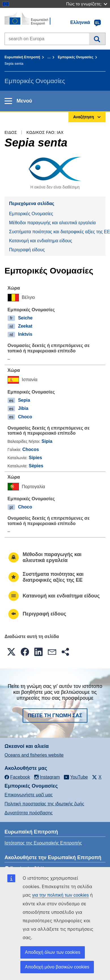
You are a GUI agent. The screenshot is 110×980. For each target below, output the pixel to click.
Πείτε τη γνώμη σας (55, 715)
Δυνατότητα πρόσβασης (29, 813)
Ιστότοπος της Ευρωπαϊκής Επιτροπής (43, 843)
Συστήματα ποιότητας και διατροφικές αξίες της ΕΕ (57, 232)
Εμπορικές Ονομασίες (76, 57)
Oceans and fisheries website (34, 755)
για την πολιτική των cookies (61, 895)
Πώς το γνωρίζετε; (87, 4)
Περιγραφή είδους (27, 250)
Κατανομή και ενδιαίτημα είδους (41, 241)
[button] (11, 652)
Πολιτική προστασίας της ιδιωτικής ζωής (44, 804)
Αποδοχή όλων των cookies (53, 952)
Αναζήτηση (97, 39)
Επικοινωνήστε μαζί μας (29, 795)
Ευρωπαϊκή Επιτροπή (22, 57)
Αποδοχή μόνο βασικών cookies (57, 967)
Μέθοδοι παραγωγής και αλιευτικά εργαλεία (52, 223)
